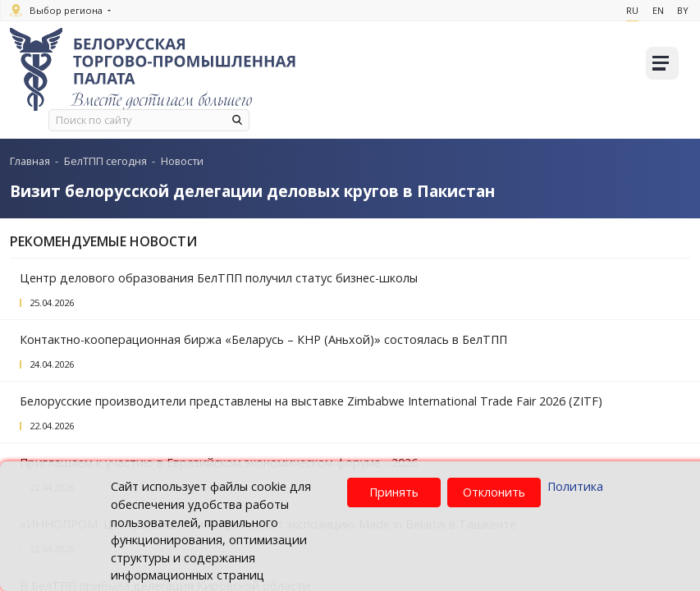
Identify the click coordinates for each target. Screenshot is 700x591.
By (681, 10)
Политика (575, 486)
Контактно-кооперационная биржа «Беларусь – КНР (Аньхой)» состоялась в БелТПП (263, 339)
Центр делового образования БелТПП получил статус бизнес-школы (219, 278)
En (653, 10)
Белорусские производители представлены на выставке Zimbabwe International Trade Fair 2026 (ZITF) (311, 401)
